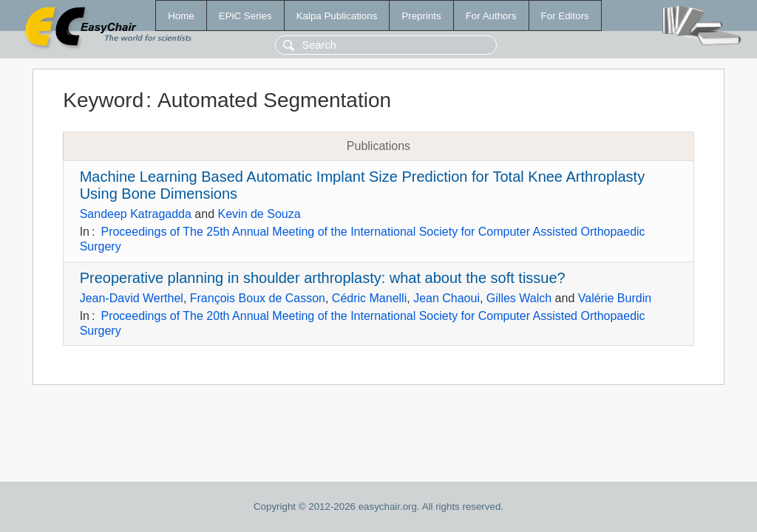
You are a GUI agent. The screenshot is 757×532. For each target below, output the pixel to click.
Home (181, 16)
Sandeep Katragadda (136, 214)
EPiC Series (245, 16)
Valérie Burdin (615, 298)
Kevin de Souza (259, 214)
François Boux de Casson (258, 298)
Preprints (421, 16)
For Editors (565, 16)
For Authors (491, 16)
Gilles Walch (519, 298)
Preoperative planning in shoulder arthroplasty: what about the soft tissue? (323, 278)
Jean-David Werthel (132, 298)
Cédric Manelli (369, 298)
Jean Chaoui (447, 298)
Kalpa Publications (337, 16)
